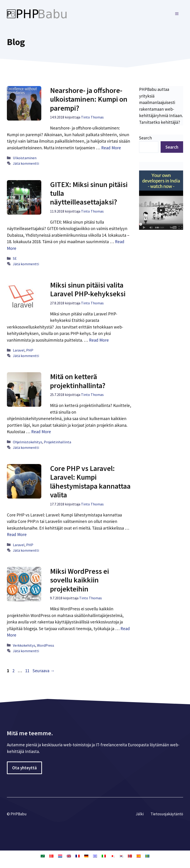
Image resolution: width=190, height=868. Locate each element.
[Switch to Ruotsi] (147, 856)
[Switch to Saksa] (86, 856)
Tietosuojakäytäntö (167, 814)
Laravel (19, 350)
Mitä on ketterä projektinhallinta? (78, 381)
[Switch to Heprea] (95, 856)
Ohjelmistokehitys (28, 442)
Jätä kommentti (26, 163)
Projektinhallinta (57, 442)
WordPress (46, 645)
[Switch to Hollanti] (60, 856)
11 (28, 671)
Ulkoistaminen (25, 158)
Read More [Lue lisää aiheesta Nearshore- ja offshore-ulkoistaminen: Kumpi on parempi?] (111, 148)
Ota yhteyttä (24, 768)
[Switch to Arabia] (43, 856)
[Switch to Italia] (104, 856)
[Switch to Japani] (112, 856)
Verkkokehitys (24, 645)
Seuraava (44, 671)
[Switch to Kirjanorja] (130, 856)
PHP (30, 350)
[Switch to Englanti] (69, 856)
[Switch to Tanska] (51, 856)
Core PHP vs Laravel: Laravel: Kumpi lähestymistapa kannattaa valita (90, 482)
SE (15, 258)
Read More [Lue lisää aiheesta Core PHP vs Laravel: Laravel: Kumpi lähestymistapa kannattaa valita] (17, 534)
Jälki (140, 814)
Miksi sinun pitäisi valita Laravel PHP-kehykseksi (88, 289)
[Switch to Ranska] (78, 856)
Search (145, 138)
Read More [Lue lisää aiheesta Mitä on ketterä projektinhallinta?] (41, 432)
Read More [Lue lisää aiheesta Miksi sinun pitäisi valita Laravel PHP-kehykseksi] (99, 340)
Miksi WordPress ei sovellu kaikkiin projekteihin (80, 580)
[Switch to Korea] (121, 856)
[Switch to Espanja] (139, 856)
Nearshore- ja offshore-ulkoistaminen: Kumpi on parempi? (89, 99)
